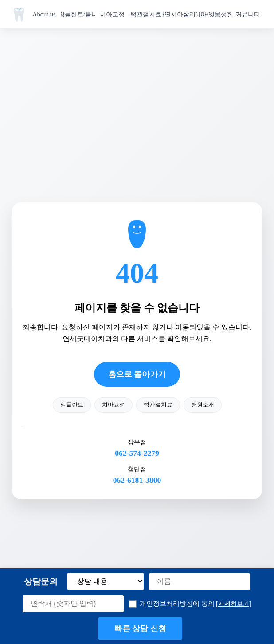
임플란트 (72, 405)
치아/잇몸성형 (214, 14)
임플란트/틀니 (78, 14)
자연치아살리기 (180, 14)
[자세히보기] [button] (234, 604)
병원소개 (203, 405)
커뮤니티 (248, 14)
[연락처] (73, 604)
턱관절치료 (146, 14)
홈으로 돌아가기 (137, 374)
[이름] (200, 582)
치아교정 (112, 14)
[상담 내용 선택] (106, 581)
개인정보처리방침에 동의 (190, 604)
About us (44, 14)
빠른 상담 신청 (141, 628)
